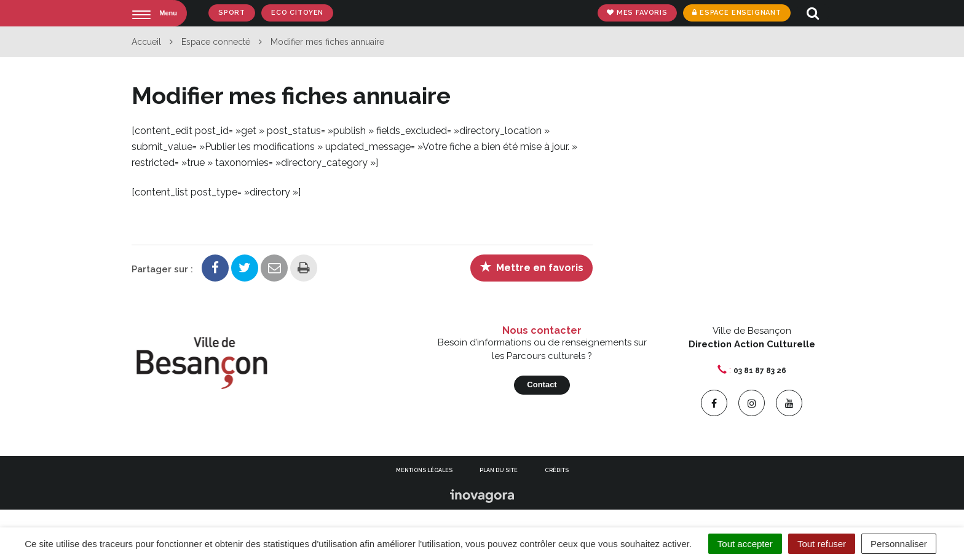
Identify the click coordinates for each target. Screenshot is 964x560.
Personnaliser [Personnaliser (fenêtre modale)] (899, 544)
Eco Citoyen (297, 13)
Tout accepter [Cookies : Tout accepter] (745, 544)
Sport (232, 13)
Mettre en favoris (531, 267)
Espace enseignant (736, 13)
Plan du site (499, 470)
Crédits (557, 470)
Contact (542, 385)
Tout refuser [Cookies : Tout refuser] (822, 544)
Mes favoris (636, 13)
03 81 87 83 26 (760, 371)
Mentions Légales (424, 470)
